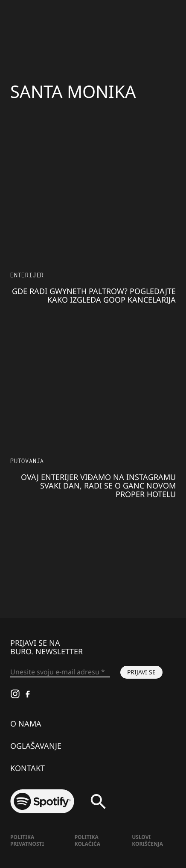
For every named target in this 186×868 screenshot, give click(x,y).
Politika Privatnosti (27, 840)
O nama (26, 724)
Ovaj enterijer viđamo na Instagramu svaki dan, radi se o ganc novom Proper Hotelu (98, 485)
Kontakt (28, 768)
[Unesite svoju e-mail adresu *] (60, 672)
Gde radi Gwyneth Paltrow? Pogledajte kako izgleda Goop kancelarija (94, 295)
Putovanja (27, 461)
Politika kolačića (87, 840)
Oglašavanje (36, 746)
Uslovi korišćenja (147, 840)
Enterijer (27, 275)
